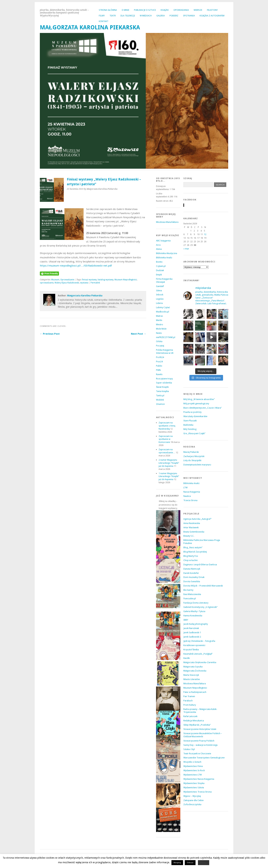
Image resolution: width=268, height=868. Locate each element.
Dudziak (160, 270)
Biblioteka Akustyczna (167, 253)
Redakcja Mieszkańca (194, 721)
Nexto (159, 333)
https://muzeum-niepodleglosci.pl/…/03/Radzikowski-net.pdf (76, 266)
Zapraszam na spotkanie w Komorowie (166, 439)
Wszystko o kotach (192, 762)
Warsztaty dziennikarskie (195, 416)
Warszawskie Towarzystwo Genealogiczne (204, 758)
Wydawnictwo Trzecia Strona (197, 792)
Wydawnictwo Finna (193, 766)
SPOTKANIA (189, 16)
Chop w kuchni (190, 560)
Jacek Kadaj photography (196, 624)
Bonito (159, 262)
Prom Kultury (190, 705)
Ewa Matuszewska (192, 594)
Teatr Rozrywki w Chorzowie (197, 754)
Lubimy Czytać (163, 307)
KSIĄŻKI (165, 10)
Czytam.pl (161, 266)
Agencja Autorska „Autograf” (197, 519)
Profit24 (160, 357)
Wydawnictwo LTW (193, 775)
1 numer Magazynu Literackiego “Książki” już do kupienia (169, 476)
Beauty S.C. (189, 536)
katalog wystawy (106, 280)
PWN (158, 370)
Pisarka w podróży (192, 412)
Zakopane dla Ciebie (193, 800)
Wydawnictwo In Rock (194, 770)
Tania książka (163, 391)
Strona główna (108, 10)
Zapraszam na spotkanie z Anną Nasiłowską (167, 426)
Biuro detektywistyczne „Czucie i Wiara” (203, 408)
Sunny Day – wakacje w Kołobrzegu (200, 745)
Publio (159, 366)
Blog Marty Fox (191, 556)
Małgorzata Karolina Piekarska (85, 296)
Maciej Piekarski (191, 452)
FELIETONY (212, 10)
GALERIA (161, 16)
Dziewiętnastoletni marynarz (197, 465)
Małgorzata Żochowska (195, 671)
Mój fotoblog (190, 429)
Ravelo (159, 374)
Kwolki (187, 658)
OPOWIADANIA (181, 10)
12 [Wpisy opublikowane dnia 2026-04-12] (205, 234)
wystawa (84, 283)
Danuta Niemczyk (192, 569)
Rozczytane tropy (164, 379)
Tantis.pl (160, 396)
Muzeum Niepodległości (126, 280)
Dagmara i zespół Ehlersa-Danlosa (200, 565)
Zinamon (160, 404)
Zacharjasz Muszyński (194, 456)
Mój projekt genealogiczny (196, 404)
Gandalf (160, 286)
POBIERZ (174, 16)
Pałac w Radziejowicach (195, 692)
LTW (185, 488)
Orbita (159, 341)
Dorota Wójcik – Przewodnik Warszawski (203, 586)
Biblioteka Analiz (164, 258)
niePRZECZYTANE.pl (166, 337)
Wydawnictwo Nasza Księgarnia (199, 779)
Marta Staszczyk (191, 675)
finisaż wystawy (89, 280)
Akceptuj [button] (177, 863)
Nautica (187, 496)
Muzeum (55, 280)
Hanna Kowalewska (193, 616)
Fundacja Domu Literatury (196, 603)
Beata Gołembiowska (194, 532)
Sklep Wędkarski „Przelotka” (197, 725)
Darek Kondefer (191, 573)
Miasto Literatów (192, 679)
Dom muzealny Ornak (194, 577)
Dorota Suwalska (192, 581)
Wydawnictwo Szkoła (194, 788)
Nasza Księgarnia (192, 492)
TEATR (113, 16)
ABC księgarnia (163, 241)
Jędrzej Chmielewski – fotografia (199, 641)
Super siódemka (164, 383)
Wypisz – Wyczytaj (192, 796)
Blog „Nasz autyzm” (193, 547)
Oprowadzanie (67, 280)
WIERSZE (198, 10)
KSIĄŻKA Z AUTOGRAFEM (212, 16)
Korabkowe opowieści (194, 645)
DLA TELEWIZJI (128, 16)
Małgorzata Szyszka (193, 667)
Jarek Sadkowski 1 (192, 632)
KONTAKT (104, 21)
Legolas (160, 299)
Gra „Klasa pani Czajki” (194, 433)
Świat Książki (162, 387)
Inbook (160, 295)
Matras (159, 316)
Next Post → (139, 334)
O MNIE (125, 10)
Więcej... (204, 863)
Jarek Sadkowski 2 (192, 637)
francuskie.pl (190, 598)
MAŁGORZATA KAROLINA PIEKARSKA (90, 27)
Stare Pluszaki (190, 421)
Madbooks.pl (163, 312)
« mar (186, 249)
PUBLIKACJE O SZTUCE (145, 10)
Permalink (95, 283)
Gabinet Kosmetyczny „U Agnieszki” (200, 607)
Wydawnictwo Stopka (194, 783)
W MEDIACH (146, 16)
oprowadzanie (47, 283)
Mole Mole (161, 329)
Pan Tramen (189, 696)
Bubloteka (188, 425)
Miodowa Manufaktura (167, 222)
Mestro (160, 324)
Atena (159, 249)
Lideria (159, 303)
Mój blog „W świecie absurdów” (199, 399)
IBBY (186, 620)
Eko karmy (188, 590)
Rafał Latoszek (190, 716)
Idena (159, 290)
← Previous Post (50, 334)
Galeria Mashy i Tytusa (194, 611)
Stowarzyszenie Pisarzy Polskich (199, 741)
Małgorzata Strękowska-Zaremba (200, 662)
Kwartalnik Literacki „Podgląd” (198, 654)
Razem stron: (163, 201)
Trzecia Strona (190, 500)
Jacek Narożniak (191, 628)
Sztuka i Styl (189, 749)
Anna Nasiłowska (192, 523)
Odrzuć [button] (190, 863)
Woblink (160, 400)
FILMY (102, 16)
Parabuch (188, 701)
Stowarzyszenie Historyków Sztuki (200, 729)
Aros (158, 245)
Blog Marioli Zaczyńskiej (195, 552)
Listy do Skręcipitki (192, 460)
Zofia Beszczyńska (192, 804)
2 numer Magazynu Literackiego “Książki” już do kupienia (169, 463)
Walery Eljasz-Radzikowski (67, 283)
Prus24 (159, 362)
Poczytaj (160, 346)
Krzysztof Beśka (191, 650)
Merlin (159, 320)
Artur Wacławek (191, 527)
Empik (159, 275)
